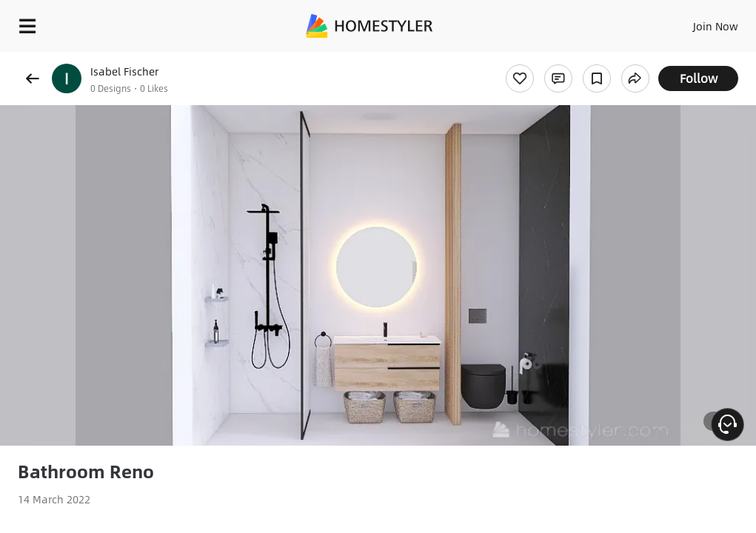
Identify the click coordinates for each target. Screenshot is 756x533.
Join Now (716, 26)
